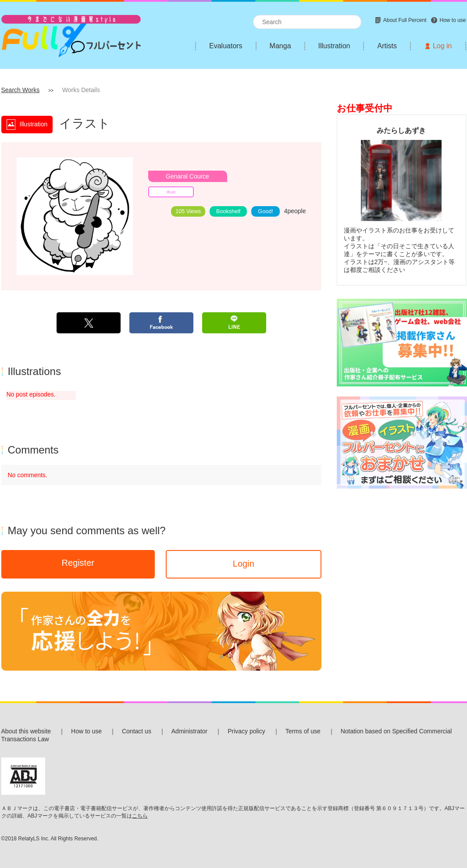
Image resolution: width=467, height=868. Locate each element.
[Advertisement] (401, 554)
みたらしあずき (401, 130)
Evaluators (226, 46)
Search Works (21, 90)
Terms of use (303, 731)
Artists (387, 46)
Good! (265, 211)
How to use (86, 731)
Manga (280, 46)
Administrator (189, 731)
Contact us (137, 731)
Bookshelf (228, 211)
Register (78, 563)
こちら (140, 816)
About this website (26, 731)
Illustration (334, 46)
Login (244, 564)
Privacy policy (246, 731)
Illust (171, 192)
